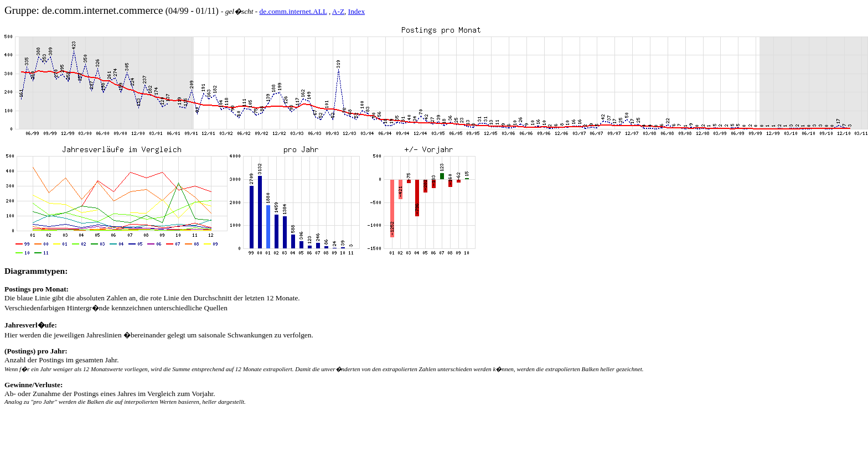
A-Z (338, 11)
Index (356, 11)
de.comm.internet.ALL (293, 11)
